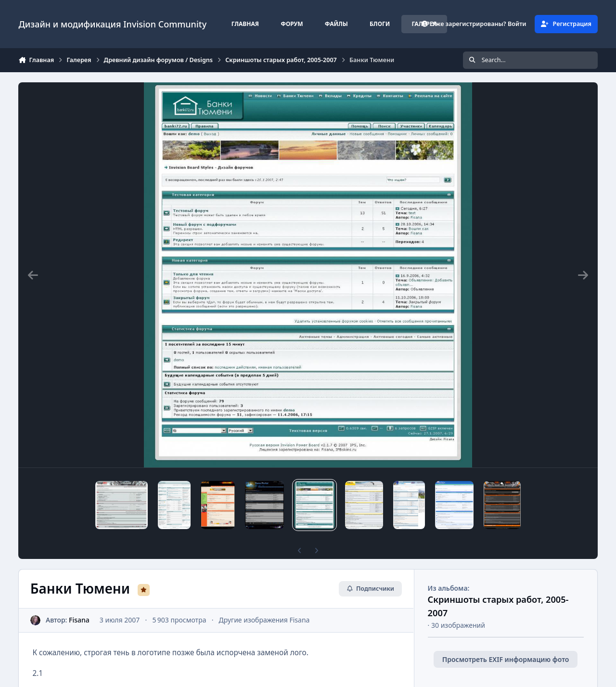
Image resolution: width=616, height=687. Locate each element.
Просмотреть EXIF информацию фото (506, 659)
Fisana (79, 620)
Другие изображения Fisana (264, 620)
